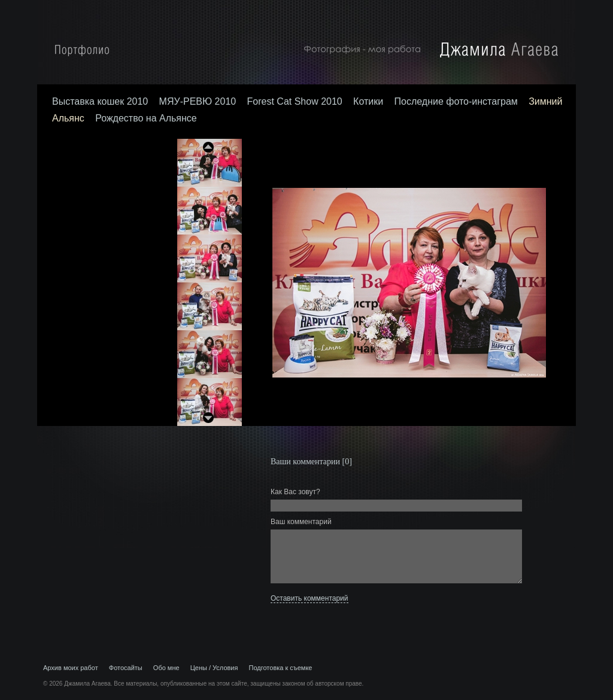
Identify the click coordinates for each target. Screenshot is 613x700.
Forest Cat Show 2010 (295, 101)
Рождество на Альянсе (146, 118)
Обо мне (166, 668)
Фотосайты (126, 668)
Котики (368, 101)
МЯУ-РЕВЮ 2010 (198, 101)
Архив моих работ (71, 668)
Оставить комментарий (309, 598)
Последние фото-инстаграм (456, 101)
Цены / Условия (214, 668)
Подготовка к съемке (281, 668)
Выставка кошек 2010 (100, 101)
